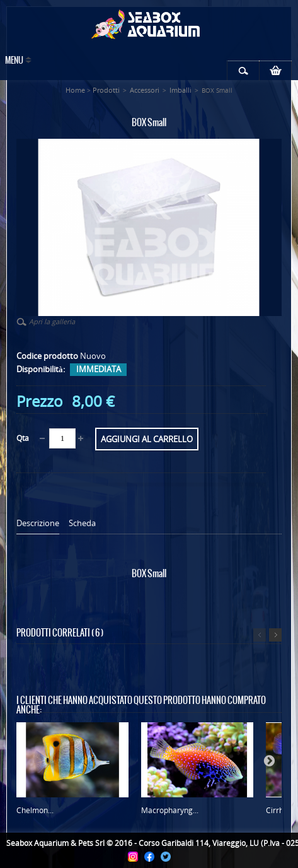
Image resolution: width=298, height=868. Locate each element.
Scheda (82, 523)
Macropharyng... (170, 810)
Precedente (260, 635)
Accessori (145, 90)
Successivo (275, 635)
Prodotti (106, 90)
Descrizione (38, 523)
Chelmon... (35, 810)
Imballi (181, 90)
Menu (14, 61)
